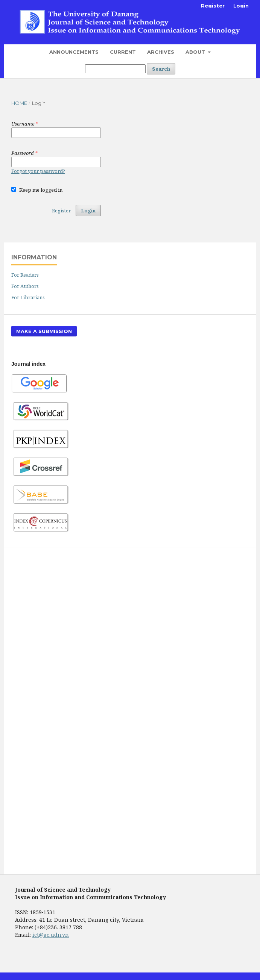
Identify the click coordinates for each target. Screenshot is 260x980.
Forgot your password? (38, 171)
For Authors (25, 286)
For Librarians (28, 297)
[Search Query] (115, 69)
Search (161, 69)
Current (123, 52)
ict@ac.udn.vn (51, 935)
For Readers (25, 275)
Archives (161, 52)
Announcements (74, 52)
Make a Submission (44, 331)
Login (241, 6)
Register (213, 6)
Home (19, 103)
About (196, 52)
